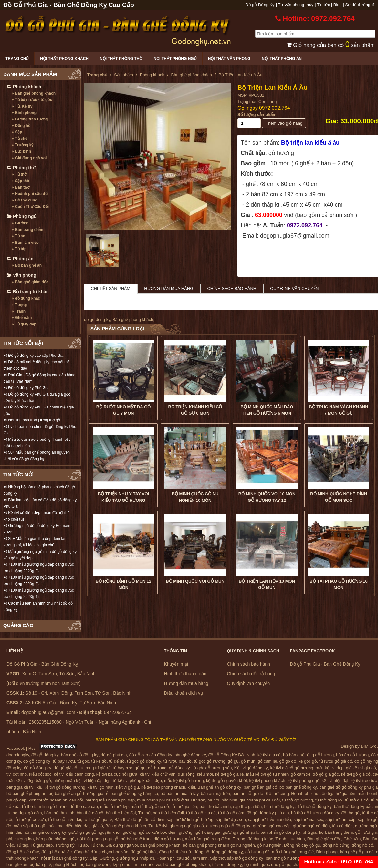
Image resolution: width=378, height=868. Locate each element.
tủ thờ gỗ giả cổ (201, 813)
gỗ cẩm (35, 813)
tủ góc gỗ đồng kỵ (144, 761)
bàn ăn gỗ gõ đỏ (248, 794)
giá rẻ (103, 794)
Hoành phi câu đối (30, 194)
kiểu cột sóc (40, 774)
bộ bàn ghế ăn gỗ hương (72, 794)
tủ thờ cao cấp (84, 806)
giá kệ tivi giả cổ (361, 768)
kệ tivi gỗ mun (101, 787)
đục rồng (186, 774)
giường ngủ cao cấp (272, 826)
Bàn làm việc (25, 243)
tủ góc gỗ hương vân (212, 768)
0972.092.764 (274, 108)
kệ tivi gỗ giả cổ (356, 774)
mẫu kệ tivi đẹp (330, 768)
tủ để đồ (117, 761)
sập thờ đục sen (231, 819)
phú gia (310, 832)
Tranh (19, 311)
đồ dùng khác (26, 298)
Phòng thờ (21, 168)
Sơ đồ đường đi (360, 5)
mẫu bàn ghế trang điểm (207, 839)
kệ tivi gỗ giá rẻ (229, 774)
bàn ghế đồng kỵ (190, 755)
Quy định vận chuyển (294, 289)
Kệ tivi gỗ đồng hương (64, 787)
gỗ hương (157, 768)
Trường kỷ (22, 145)
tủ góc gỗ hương (210, 761)
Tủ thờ (19, 174)
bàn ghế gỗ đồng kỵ (80, 755)
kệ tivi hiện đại (335, 781)
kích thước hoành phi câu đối (56, 800)
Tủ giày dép (24, 324)
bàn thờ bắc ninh (215, 806)
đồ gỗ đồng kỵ (45, 755)
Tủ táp (19, 249)
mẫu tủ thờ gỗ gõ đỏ (150, 806)
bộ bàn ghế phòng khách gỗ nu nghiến (219, 845)
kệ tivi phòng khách (267, 781)
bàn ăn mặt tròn (215, 794)
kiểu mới (205, 774)
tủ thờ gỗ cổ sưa (30, 819)
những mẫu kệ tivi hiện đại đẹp (82, 781)
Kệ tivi (161, 826)
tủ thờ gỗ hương (297, 800)
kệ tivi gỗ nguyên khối (226, 781)
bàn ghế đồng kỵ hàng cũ (134, 794)
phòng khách (65, 865)
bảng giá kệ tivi (20, 787)
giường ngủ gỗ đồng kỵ (229, 826)
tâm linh (200, 858)
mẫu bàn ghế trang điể (293, 852)
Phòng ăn (20, 259)
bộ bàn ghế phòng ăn (26, 794)
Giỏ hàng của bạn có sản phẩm (331, 45)
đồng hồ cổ (362, 845)
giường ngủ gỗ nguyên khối (94, 832)
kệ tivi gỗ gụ (127, 787)
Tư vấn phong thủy (296, 5)
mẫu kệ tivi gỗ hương (184, 781)
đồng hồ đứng (336, 845)
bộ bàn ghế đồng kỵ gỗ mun (106, 865)
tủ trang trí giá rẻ (95, 768)
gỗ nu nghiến (269, 845)
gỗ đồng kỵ (180, 768)
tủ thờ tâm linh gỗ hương (45, 806)
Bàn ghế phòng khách (34, 93)
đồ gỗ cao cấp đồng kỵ (151, 755)
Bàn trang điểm (27, 230)
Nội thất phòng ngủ (175, 59)
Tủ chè (20, 139)
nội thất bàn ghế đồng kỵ (64, 858)
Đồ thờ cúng (25, 200)
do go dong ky (97, 320)
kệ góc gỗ (308, 761)
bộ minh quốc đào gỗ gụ (267, 865)
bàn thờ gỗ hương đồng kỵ (291, 858)
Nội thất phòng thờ (121, 59)
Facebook (16, 748)
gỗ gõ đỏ (288, 761)
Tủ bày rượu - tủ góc (32, 100)
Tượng (19, 305)
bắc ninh (230, 800)
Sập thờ (20, 181)
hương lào (24, 839)
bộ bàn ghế (40, 865)
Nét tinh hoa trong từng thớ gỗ (32, 420)
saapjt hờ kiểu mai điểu (270, 819)
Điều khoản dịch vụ (184, 693)
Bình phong (24, 113)
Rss (32, 748)
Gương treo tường (30, 119)
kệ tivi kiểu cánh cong (74, 774)
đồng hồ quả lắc (57, 852)
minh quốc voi (148, 865)
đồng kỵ (234, 865)
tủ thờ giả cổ (357, 800)
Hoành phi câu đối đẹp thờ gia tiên (323, 794)
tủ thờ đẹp (16, 813)
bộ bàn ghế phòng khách (187, 865)
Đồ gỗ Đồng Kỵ (260, 5)
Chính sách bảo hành (232, 289)
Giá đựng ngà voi (29, 158)
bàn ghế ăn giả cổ (260, 787)
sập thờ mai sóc (309, 819)
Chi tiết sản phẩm (110, 289)
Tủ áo (18, 236)
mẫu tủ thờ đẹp (114, 806)
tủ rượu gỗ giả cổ (336, 761)
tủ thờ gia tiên (184, 806)
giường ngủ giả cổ (187, 826)
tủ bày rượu (64, 761)
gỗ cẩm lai (267, 761)
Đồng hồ (21, 126)
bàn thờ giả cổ (90, 813)
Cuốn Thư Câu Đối (30, 207)
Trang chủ (17, 59)
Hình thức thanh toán (185, 674)
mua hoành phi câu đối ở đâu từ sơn (171, 800)
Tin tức (323, 5)
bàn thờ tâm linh (59, 813)
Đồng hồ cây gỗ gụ (302, 845)
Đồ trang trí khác (28, 292)
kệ (39, 787)
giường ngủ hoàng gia (200, 832)
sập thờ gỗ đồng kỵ (245, 858)
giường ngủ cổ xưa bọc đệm (150, 832)
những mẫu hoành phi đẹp (110, 800)
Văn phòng (21, 275)
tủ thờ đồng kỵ (329, 800)
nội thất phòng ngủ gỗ (98, 839)
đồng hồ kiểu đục (23, 852)
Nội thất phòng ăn (282, 59)
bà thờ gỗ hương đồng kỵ (315, 813)
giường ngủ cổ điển (311, 826)
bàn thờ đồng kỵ (279, 806)
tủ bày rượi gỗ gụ (129, 768)
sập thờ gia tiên (247, 806)
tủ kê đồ (99, 761)
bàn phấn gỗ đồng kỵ (281, 832)
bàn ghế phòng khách (160, 845)
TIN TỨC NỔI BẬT (24, 343)
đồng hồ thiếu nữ (175, 852)
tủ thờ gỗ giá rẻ (98, 819)
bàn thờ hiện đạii (168, 813)
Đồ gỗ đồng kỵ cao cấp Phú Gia (33, 356)
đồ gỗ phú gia (114, 755)
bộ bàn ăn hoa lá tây (180, 794)
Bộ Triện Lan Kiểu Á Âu (273, 88)
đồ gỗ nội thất (144, 852)
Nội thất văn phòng (229, 59)
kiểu (191, 787)
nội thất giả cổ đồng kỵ (45, 832)
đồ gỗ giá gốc (326, 774)
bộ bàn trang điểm (336, 832)
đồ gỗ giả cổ (65, 768)
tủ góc (83, 761)
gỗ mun (248, 761)
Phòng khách (24, 87)
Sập (17, 132)
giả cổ (97, 826)
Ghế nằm (22, 318)
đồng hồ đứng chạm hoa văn (101, 852)
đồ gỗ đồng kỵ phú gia (268, 813)
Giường (20, 223)
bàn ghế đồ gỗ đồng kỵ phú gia (348, 787)
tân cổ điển (342, 826)
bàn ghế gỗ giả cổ (357, 852)
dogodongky (18, 755)
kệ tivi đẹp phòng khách (163, 787)
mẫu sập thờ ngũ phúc (34, 826)
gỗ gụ (233, 761)
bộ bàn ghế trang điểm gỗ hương (152, 839)
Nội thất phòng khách (64, 59)
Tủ (151, 826)
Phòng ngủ (22, 216)
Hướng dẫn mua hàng (169, 289)
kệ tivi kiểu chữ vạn (157, 774)
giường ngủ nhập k (240, 832)
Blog (338, 5)
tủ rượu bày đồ (178, 761)
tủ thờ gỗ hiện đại (65, 819)
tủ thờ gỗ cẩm (231, 813)
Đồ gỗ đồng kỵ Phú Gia (26, 388)
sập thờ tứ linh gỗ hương (190, 819)
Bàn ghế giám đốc (30, 282)
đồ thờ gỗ (351, 813)
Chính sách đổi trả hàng (251, 674)
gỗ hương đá (257, 852)
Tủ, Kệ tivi (23, 106)
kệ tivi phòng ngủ (304, 781)
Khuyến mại (176, 664)
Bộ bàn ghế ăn (27, 265)
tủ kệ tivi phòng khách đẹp (137, 781)
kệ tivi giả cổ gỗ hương (292, 768)
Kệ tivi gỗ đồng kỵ (251, 768)
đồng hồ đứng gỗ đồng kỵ (218, 852)
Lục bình (21, 151)
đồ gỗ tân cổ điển (148, 819)
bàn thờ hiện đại (121, 813)
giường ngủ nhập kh (135, 858)
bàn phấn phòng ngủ (55, 839)
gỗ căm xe (301, 774)
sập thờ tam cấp (340, 819)
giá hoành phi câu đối (260, 800)
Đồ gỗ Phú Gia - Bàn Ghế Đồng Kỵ (325, 664)
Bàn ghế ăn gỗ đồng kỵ (219, 787)
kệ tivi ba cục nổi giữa (117, 774)
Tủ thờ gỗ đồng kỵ (314, 806)
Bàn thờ (21, 187)
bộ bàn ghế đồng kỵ (298, 787)
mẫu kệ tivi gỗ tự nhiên (267, 774)
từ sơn (218, 865)
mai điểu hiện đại (74, 826)
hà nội (213, 800)
